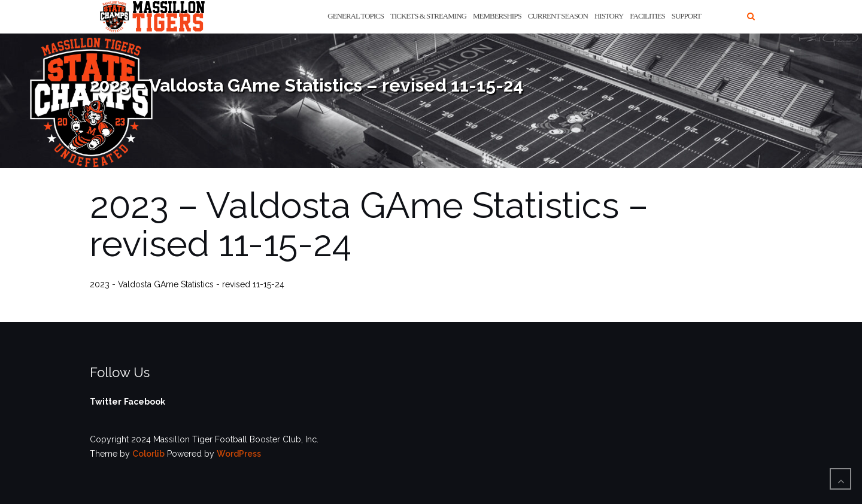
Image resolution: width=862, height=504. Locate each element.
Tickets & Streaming (428, 16)
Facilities (647, 16)
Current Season (558, 16)
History (609, 16)
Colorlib (148, 454)
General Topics (356, 16)
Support (686, 16)
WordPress (239, 454)
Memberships (497, 16)
